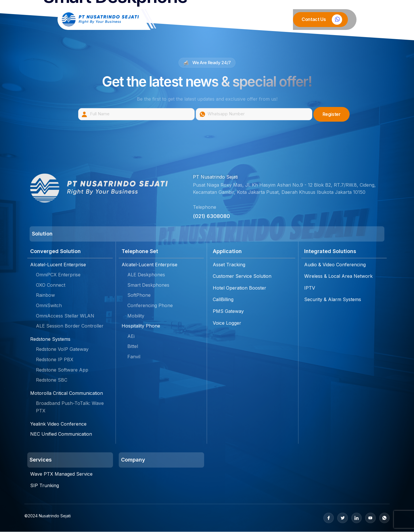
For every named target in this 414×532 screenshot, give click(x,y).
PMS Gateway (228, 311)
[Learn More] (320, 20)
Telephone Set (140, 252)
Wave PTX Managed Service (61, 474)
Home (171, 19)
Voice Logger (227, 323)
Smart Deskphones (148, 285)
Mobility (136, 316)
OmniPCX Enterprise (58, 275)
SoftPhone (139, 295)
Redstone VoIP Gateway (62, 349)
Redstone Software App (62, 370)
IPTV (310, 288)
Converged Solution (55, 252)
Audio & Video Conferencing (335, 265)
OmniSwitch (49, 306)
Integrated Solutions (330, 252)
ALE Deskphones (146, 275)
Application (227, 252)
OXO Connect (51, 285)
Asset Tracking (229, 265)
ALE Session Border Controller (70, 326)
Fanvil (134, 357)
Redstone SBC (52, 380)
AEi (131, 336)
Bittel (133, 347)
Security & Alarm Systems (333, 300)
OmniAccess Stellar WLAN (65, 316)
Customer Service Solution (242, 276)
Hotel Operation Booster (239, 288)
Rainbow (45, 295)
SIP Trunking (45, 486)
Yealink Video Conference (58, 424)
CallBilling (223, 300)
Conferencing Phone (150, 306)
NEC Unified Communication (61, 434)
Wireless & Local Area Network (338, 276)
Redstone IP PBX (55, 360)
